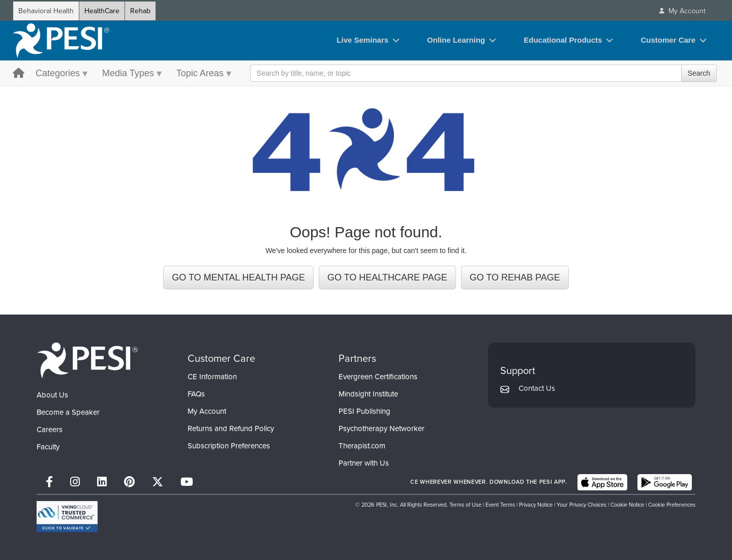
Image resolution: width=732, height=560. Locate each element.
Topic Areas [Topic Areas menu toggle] (200, 73)
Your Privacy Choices (582, 505)
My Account (207, 411)
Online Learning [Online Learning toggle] (456, 40)
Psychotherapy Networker (382, 428)
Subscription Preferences (229, 446)
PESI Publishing (364, 411)
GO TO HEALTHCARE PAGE (387, 277)
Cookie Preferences (672, 505)
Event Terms (500, 505)
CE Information (212, 377)
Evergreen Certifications (378, 377)
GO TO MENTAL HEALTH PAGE (238, 277)
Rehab (140, 11)
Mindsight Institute (368, 394)
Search (699, 73)
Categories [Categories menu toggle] (58, 73)
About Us (52, 395)
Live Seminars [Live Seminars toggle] (362, 40)
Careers (50, 429)
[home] (61, 41)
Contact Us (537, 388)
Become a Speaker (68, 412)
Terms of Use (465, 505)
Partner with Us (364, 463)
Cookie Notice (627, 505)
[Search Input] (483, 73)
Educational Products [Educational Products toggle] (563, 40)
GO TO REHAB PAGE (515, 277)
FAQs (196, 394)
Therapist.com (362, 446)
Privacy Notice (536, 505)
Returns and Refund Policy (231, 428)
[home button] (19, 74)
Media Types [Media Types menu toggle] (128, 73)
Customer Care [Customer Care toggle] (668, 40)
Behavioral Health (46, 11)
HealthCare (102, 11)
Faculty (48, 447)
